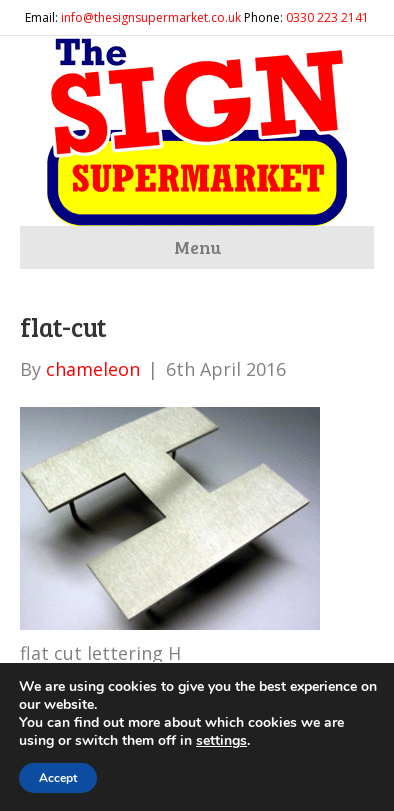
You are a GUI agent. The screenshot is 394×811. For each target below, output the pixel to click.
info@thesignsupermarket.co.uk (151, 17)
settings (221, 741)
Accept (58, 778)
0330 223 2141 (327, 17)
